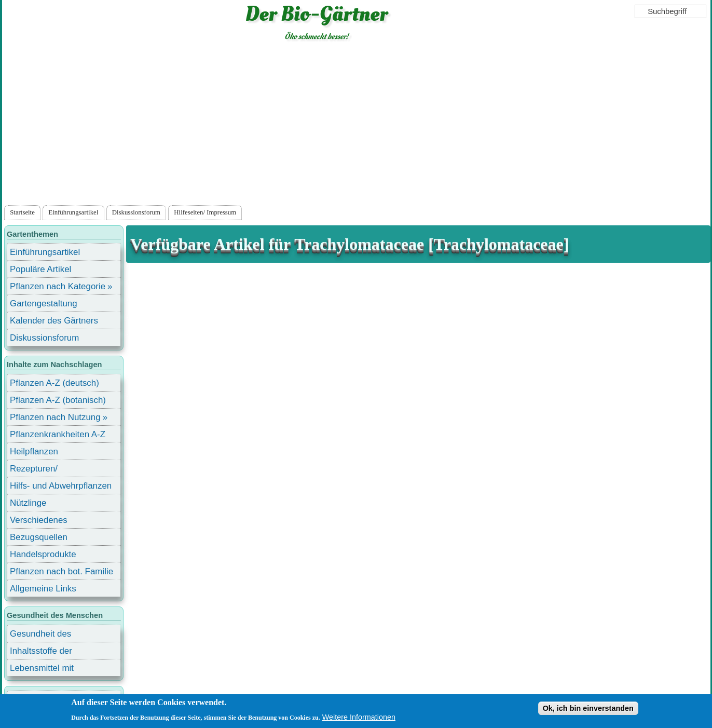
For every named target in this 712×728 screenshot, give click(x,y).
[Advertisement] (357, 125)
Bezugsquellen (39, 537)
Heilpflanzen (34, 451)
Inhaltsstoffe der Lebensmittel (41, 652)
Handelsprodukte (43, 554)
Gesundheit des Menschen (40, 635)
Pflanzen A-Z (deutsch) (54, 383)
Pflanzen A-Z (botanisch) (58, 400)
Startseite (22, 212)
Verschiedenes (39, 520)
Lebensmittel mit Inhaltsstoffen (42, 670)
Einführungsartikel (73, 212)
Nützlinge (28, 503)
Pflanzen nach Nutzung (55, 417)
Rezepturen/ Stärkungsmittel (40, 470)
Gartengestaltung (44, 304)
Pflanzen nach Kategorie (58, 286)
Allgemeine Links (43, 589)
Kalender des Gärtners (54, 321)
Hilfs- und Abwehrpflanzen (61, 486)
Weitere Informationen (359, 718)
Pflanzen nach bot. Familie (61, 571)
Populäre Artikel (40, 269)
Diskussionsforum (136, 212)
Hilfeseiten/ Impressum (205, 212)
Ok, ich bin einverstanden (588, 709)
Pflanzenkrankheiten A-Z (58, 434)
